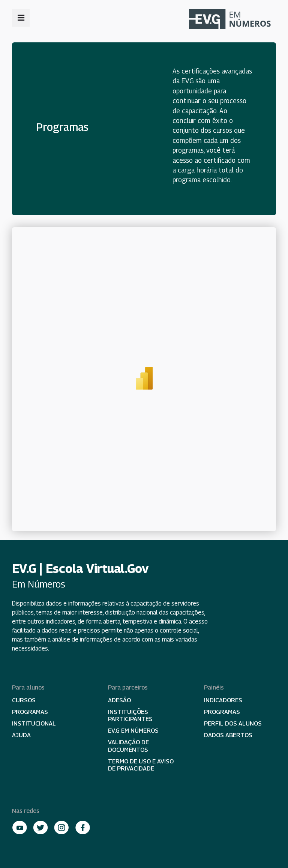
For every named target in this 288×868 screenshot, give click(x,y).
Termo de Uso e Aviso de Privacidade (141, 765)
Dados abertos (228, 735)
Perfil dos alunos (233, 723)
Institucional (34, 723)
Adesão (119, 700)
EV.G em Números (133, 731)
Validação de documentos (128, 746)
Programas (30, 712)
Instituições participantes (130, 715)
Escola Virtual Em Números (232, 20)
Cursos (24, 700)
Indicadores (223, 700)
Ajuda (21, 735)
